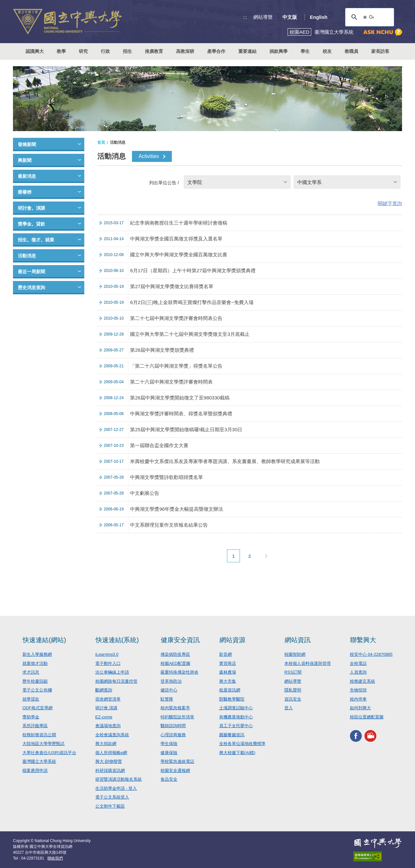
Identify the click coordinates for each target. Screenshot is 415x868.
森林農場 (228, 672)
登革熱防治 (171, 681)
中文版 (290, 17)
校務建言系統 (362, 681)
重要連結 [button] (247, 51)
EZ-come (104, 717)
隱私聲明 (293, 690)
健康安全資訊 (180, 640)
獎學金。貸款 (31, 224)
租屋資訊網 (230, 690)
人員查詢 (358, 672)
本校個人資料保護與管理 (308, 663)
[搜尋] (369, 17)
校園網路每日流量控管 (116, 681)
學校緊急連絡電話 (177, 761)
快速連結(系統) (117, 640)
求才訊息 (31, 672)
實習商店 (228, 663)
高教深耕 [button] (185, 51)
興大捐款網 (106, 744)
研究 (83, 51)
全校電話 (358, 663)
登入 (289, 708)
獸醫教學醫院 (232, 699)
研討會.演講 (107, 708)
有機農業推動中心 (236, 717)
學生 (305, 51)
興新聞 (25, 160)
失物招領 (358, 690)
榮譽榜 (25, 192)
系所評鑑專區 (35, 726)
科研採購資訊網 (110, 770)
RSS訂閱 (293, 672)
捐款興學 (279, 51)
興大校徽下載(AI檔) (237, 753)
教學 (61, 51)
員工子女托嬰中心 (236, 726)
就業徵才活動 (35, 663)
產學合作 (216, 51)
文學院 (195, 182)
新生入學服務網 (37, 654)
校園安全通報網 (175, 770)
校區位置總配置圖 (367, 717)
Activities (149, 156)
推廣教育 (154, 51)
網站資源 (232, 640)
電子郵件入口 (108, 663)
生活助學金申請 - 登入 (116, 788)
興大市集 (228, 681)
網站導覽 (263, 17)
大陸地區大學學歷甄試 (43, 744)
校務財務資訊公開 (39, 735)
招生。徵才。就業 (36, 240)
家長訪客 (380, 51)
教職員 (351, 51)
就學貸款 (31, 699)
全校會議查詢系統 (112, 735)
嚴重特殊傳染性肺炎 (179, 672)
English (319, 17)
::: (245, 17)
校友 (327, 51)
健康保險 (169, 753)
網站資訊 (298, 640)
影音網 (225, 654)
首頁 (101, 142)
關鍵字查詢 (390, 203)
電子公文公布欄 (37, 690)
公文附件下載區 (110, 806)
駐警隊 (167, 699)
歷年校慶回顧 (35, 681)
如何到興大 (360, 708)
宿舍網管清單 (108, 699)
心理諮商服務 (173, 735)
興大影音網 (370, 736)
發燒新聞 (27, 144)
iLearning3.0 (107, 654)
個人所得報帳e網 (111, 753)
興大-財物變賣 (109, 761)
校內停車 (358, 699)
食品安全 (169, 779)
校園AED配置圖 (175, 663)
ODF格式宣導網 (37, 708)
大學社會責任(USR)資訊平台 (49, 753)
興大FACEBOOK (356, 736)
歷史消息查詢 (31, 287)
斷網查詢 (104, 690)
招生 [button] (127, 51)
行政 (105, 51)
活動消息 (27, 256)
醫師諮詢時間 (173, 726)
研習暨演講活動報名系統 (119, 779)
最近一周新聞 (31, 272)
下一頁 (266, 556)
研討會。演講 (31, 208)
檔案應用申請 (35, 770)
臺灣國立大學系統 (39, 761)
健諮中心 (169, 690)
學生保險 (169, 744)
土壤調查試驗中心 (236, 708)
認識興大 (35, 51)
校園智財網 (295, 654)
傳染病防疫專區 (175, 654)
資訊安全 (293, 699)
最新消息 (27, 176)
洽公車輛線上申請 (112, 672)
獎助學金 (31, 717)
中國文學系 (309, 182)
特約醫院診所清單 (177, 717)
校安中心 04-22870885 (371, 654)
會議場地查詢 (108, 726)
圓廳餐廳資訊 (232, 735)
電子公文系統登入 (112, 797)
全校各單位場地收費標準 (242, 744)
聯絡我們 (55, 858)
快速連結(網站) (44, 640)
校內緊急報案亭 (175, 708)
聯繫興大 (363, 640)
